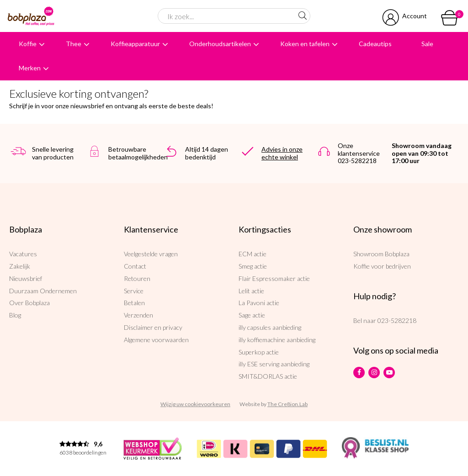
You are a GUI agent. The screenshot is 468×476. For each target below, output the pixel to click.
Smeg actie (253, 266)
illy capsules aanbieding (270, 327)
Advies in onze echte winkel (282, 153)
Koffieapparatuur (135, 44)
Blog (15, 315)
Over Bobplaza (29, 303)
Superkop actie (259, 352)
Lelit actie (251, 291)
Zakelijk (20, 266)
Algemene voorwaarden (156, 340)
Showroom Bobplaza (381, 254)
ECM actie (253, 254)
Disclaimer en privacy (153, 327)
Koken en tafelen (305, 44)
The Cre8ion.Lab (287, 404)
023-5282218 (397, 320)
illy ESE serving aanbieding (274, 364)
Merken (30, 68)
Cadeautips (375, 44)
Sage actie (252, 315)
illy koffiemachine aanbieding (277, 340)
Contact (135, 266)
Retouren (137, 278)
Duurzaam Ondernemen (43, 291)
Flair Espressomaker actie (274, 278)
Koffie (28, 44)
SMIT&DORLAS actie (268, 376)
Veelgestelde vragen (151, 254)
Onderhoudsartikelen (220, 44)
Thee (74, 44)
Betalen (134, 303)
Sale (427, 44)
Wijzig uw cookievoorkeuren (195, 404)
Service (134, 291)
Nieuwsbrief (26, 278)
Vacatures (23, 254)
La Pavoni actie (259, 303)
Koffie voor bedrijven (382, 266)
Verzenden (138, 315)
